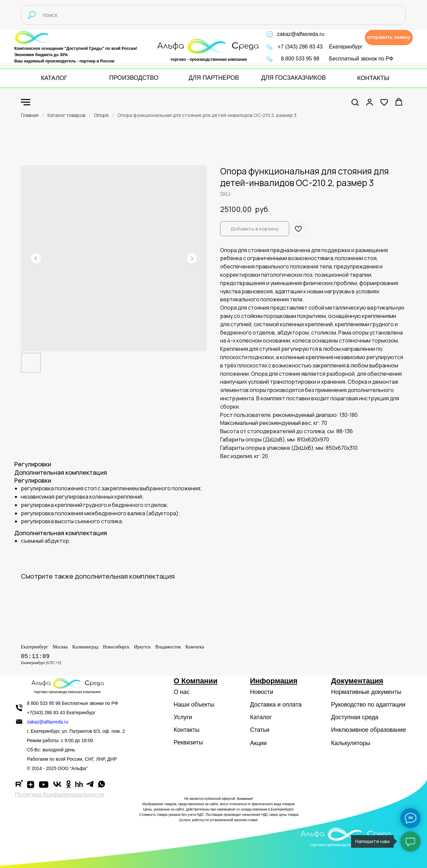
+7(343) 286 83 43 (46, 713)
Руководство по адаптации (368, 705)
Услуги (183, 717)
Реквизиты (188, 742)
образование (388, 730)
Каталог (261, 717)
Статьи (260, 730)
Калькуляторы (351, 743)
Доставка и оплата (276, 705)
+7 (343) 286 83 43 (300, 47)
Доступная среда (355, 717)
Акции (258, 743)
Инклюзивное (350, 730)
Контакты (187, 730)
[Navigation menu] (26, 102)
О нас (182, 692)
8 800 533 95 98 (300, 59)
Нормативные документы (366, 692)
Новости (262, 692)
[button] (389, 38)
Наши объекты (194, 705)
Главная (30, 115)
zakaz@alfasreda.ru (301, 34)
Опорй (101, 115)
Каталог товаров (66, 115)
